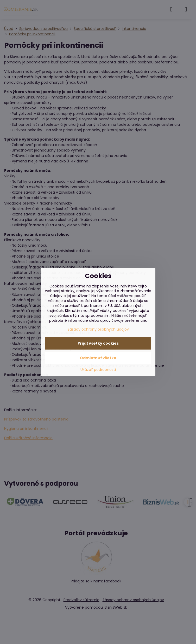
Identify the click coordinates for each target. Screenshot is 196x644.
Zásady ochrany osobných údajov (98, 329)
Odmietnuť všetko (98, 358)
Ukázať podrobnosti (98, 370)
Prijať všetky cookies (98, 343)
